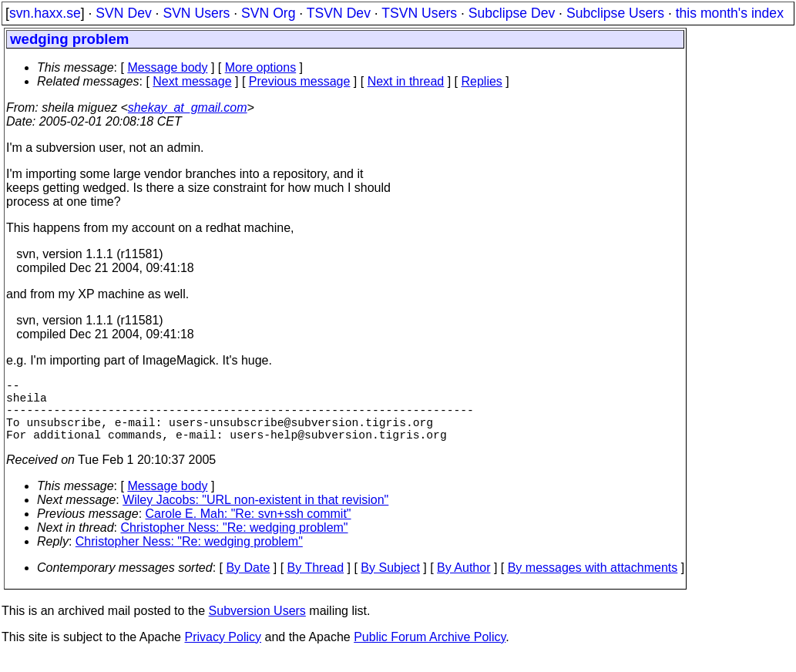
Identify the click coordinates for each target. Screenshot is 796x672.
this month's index (730, 13)
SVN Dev (123, 13)
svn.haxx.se (45, 13)
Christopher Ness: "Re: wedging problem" (235, 543)
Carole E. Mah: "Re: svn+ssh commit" (249, 529)
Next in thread (406, 81)
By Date (248, 583)
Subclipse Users (615, 13)
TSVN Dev (339, 13)
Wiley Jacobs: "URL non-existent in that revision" (255, 515)
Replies (482, 81)
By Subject (390, 583)
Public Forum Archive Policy (430, 652)
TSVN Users (419, 13)
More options (261, 67)
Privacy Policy (223, 652)
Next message (192, 81)
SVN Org (268, 13)
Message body (167, 67)
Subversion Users (257, 626)
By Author (463, 583)
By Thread (316, 583)
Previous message (300, 81)
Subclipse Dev (512, 13)
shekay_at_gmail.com (188, 108)
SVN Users (196, 13)
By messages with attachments (593, 583)
